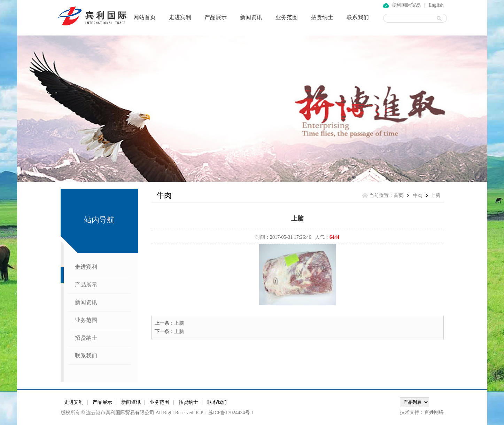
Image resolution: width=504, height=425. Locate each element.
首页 (398, 195)
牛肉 (418, 195)
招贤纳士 (322, 17)
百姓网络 (434, 412)
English (436, 5)
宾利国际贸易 (406, 5)
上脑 (179, 323)
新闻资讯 (251, 17)
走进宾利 (180, 17)
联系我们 (358, 17)
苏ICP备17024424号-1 (231, 413)
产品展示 (216, 17)
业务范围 (287, 17)
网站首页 (145, 17)
